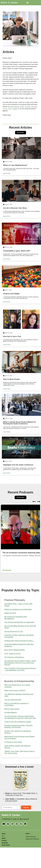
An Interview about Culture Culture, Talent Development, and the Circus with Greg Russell (20, 663)
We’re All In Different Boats (15, 650)
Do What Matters (11, 713)
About (4, 834)
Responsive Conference (32, 839)
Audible (15, 109)
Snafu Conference (31, 837)
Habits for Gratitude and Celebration (18, 609)
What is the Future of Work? (15, 690)
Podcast (4, 840)
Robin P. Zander (10, 3)
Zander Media (6, 845)
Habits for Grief (10, 613)
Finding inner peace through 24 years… (19, 641)
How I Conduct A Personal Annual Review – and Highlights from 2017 (20, 669)
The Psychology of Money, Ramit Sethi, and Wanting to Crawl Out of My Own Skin (20, 717)
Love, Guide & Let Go (12, 654)
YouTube (28, 107)
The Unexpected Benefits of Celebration (19, 622)
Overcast (34, 107)
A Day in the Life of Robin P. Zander (18, 722)
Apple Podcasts (14, 107)
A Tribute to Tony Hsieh (13, 742)
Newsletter (5, 843)
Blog (3, 836)
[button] (27, 3)
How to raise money (12, 709)
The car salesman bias (13, 700)
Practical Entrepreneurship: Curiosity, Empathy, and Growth (19, 726)
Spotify (22, 107)
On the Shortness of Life (14, 631)
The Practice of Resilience (14, 657)
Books (4, 838)
